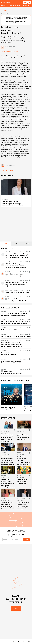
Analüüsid (8, 252)
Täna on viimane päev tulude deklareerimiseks (16, 336)
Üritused (24, 5)
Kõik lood (9, 5)
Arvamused (4, 341)
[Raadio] (13, 642)
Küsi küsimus (17, 5)
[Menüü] (3, 642)
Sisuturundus (21, 499)
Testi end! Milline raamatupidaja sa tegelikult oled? (22, 481)
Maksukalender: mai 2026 (9, 330)
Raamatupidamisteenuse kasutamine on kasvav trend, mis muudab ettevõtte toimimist (13, 203)
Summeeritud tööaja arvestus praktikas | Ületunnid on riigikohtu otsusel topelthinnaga (8, 483)
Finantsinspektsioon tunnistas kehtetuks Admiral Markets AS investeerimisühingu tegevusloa (11, 363)
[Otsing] (18, 642)
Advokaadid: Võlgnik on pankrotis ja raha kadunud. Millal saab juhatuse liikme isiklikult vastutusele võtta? (17, 256)
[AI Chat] (23, 642)
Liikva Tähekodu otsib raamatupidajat (17, 292)
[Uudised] (8, 642)
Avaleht (3, 5)
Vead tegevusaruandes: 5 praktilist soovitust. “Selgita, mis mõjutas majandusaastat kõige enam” (16, 284)
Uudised (8, 272)
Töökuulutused (13, 290)
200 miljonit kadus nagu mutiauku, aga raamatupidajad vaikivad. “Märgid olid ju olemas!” (16, 266)
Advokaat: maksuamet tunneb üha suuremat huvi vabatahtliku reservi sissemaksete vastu (8, 460)
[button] (13, 540)
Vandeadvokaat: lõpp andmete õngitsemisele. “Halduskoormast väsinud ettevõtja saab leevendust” (12, 345)
